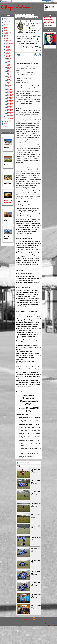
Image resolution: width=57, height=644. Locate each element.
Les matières (7, 32)
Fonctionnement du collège (8, 21)
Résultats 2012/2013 (10, 108)
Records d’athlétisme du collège (9, 118)
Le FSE (6, 30)
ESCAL (52, 625)
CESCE (6, 123)
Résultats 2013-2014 (10, 105)
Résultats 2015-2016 (10, 99)
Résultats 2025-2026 (10, 60)
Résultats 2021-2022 (10, 78)
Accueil (18, 15)
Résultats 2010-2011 (10, 114)
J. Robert (37, 51)
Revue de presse (6, 126)
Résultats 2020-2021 (10, 82)
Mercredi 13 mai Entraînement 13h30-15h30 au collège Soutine (49, 20)
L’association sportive (27, 15)
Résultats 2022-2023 (10, 73)
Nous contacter (8, 29)
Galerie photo (8, 53)
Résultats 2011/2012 (32, 17)
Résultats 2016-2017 (10, 96)
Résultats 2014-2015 (10, 102)
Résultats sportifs (20, 17)
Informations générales (7, 24)
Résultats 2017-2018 (10, 93)
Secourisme (7, 122)
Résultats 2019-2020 (10, 87)
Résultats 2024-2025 (10, 64)
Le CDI (6, 34)
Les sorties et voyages (8, 27)
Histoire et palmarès (9, 50)
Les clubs (6, 35)
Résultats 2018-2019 (10, 90)
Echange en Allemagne (8, 201)
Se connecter (7, 1)
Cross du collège (8, 47)
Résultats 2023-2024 (10, 69)
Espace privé (26, 619)
